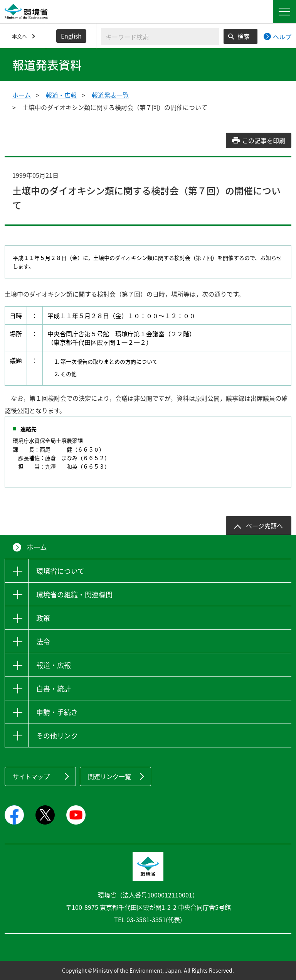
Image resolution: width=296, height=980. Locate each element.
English (71, 36)
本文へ (19, 36)
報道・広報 (61, 95)
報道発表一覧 (110, 95)
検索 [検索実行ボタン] (244, 36)
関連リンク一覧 (109, 776)
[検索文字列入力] (160, 36)
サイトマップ (31, 776)
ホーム (22, 95)
